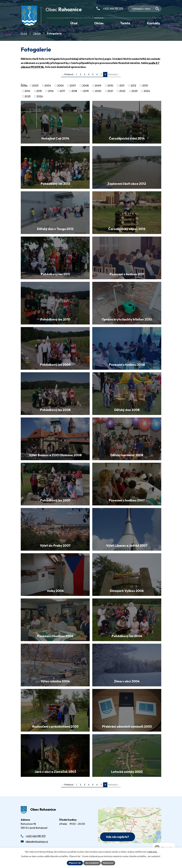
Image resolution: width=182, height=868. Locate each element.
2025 (28, 96)
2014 (27, 91)
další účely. (153, 852)
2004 (48, 86)
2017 (62, 91)
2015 (39, 91)
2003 (35, 86)
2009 (98, 86)
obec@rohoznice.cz (37, 841)
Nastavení (108, 863)
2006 (60, 86)
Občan (37, 33)
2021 (110, 91)
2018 (74, 91)
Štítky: (24, 85)
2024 (147, 91)
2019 (86, 91)
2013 (145, 86)
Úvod (24, 33)
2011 (122, 86)
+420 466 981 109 (36, 836)
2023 (134, 91)
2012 (133, 86)
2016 (51, 91)
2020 (98, 91)
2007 (73, 86)
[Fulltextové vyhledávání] (145, 9)
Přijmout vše (75, 863)
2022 (122, 91)
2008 (85, 86)
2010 (110, 86)
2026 (40, 96)
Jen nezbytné (92, 863)
